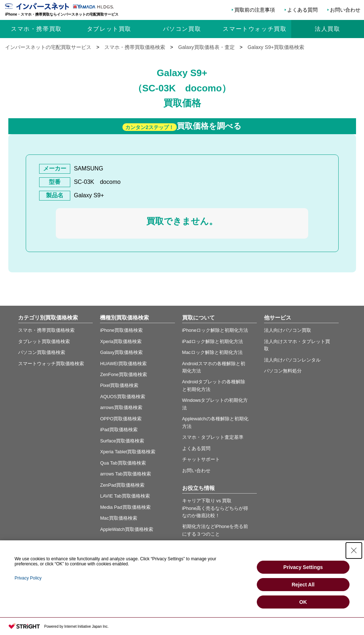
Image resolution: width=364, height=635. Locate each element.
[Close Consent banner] (354, 551)
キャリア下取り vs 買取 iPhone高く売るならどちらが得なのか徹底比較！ (215, 508)
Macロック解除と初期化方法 (212, 352)
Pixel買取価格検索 (119, 385)
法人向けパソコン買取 (288, 330)
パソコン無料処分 (283, 371)
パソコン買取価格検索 (42, 352)
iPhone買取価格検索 (121, 330)
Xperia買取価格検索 (121, 341)
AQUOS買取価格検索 (122, 397)
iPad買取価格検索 (119, 430)
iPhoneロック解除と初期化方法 (215, 330)
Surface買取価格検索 (122, 441)
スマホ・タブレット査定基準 (213, 437)
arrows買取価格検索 (121, 407)
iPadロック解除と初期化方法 (213, 341)
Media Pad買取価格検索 (125, 507)
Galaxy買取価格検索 (121, 352)
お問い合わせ (345, 10)
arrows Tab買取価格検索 (125, 474)
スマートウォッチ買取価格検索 (51, 364)
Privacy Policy (28, 578)
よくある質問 (302, 10)
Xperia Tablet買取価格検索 (127, 452)
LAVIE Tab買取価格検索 (125, 496)
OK (303, 602)
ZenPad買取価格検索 (122, 485)
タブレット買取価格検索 (44, 341)
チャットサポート (201, 459)
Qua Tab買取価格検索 (123, 463)
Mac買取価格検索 (118, 518)
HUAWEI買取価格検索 (123, 364)
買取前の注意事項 (255, 10)
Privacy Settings (303, 567)
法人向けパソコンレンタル (292, 360)
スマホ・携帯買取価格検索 (46, 330)
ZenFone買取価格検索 (123, 374)
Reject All (303, 585)
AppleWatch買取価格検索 (127, 529)
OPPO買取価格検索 (121, 419)
